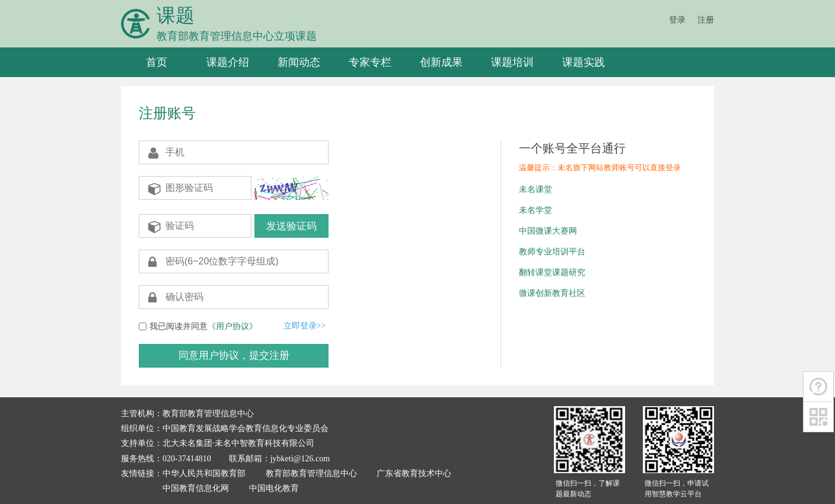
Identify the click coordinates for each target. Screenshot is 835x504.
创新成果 (441, 62)
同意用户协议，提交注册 (234, 355)
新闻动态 (299, 62)
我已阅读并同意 (203, 326)
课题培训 (512, 62)
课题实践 (584, 62)
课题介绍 (228, 62)
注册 (706, 20)
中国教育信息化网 (196, 488)
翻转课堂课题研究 (552, 272)
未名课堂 (536, 189)
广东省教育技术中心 (414, 473)
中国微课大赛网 (548, 231)
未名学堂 (536, 210)
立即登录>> (305, 326)
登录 (677, 20)
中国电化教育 (274, 488)
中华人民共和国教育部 (204, 473)
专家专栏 (370, 62)
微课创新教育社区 (552, 293)
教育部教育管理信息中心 (311, 473)
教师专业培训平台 (552, 252)
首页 (157, 62)
